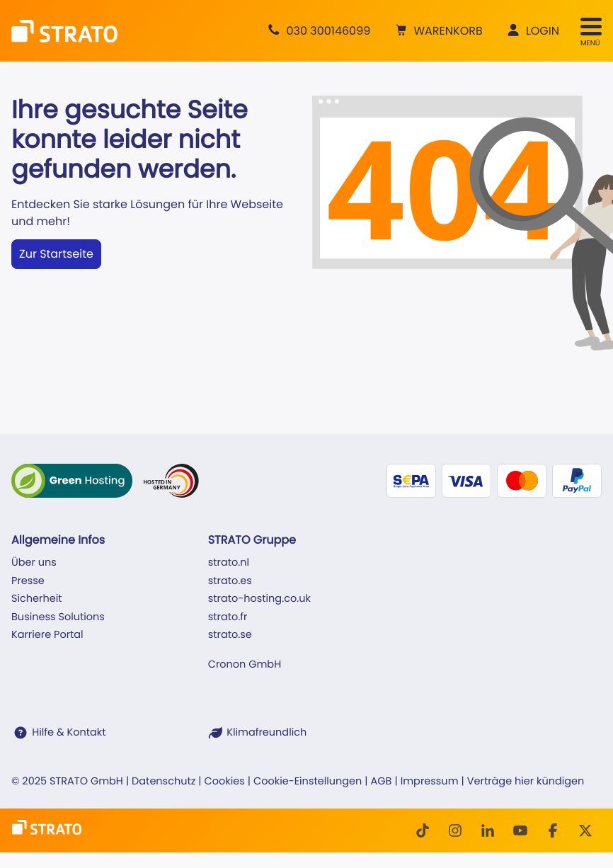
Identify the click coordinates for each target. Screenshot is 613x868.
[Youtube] (520, 830)
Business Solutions (58, 617)
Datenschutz (164, 782)
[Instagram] (455, 830)
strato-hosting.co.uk (259, 599)
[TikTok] (423, 830)
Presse (28, 581)
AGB (382, 782)
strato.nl (229, 563)
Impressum (430, 782)
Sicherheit (37, 599)
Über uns (34, 563)
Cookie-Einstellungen (308, 782)
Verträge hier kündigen (526, 782)
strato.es (230, 581)
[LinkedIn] (488, 830)
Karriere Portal (47, 635)
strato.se (230, 635)
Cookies (225, 782)
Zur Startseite (56, 254)
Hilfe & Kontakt (69, 733)
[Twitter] (585, 830)
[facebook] (553, 830)
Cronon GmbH (245, 665)
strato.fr (228, 617)
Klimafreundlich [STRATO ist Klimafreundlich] (267, 733)
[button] (437, 31)
